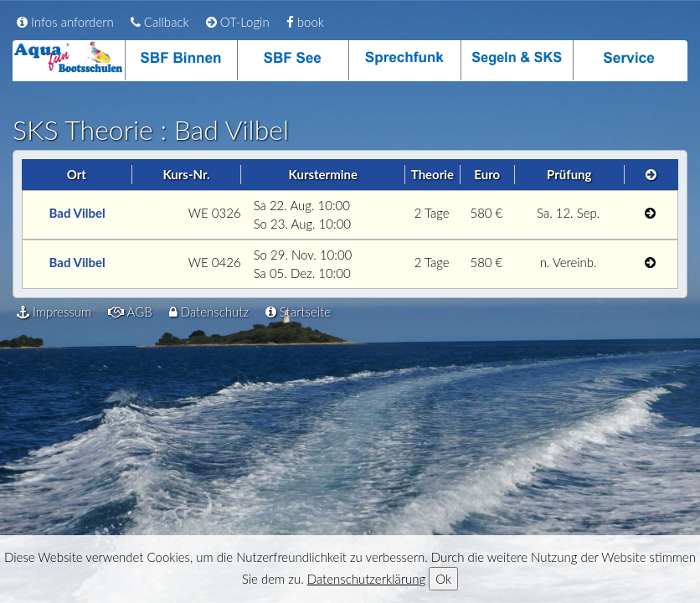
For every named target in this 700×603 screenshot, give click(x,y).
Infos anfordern (65, 22)
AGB (130, 312)
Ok (443, 579)
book (305, 22)
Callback (160, 22)
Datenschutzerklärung (366, 579)
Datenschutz (209, 312)
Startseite (298, 312)
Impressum (54, 312)
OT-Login (238, 22)
